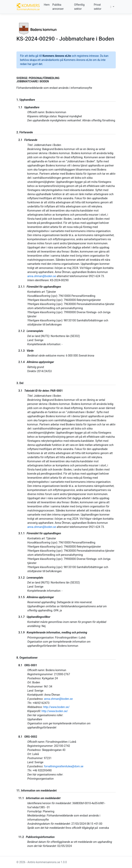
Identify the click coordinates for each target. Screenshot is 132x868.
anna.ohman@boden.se (42, 276)
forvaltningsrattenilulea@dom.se (64, 766)
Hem (47, 5)
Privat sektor (97, 7)
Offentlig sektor (79, 7)
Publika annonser (58, 7)
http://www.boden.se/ (56, 707)
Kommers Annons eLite (57, 56)
